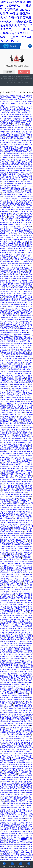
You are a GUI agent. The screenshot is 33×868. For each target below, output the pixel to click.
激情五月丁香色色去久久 (21, 541)
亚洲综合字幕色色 (13, 455)
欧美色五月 (27, 152)
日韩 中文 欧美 (11, 133)
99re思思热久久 (10, 638)
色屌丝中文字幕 (26, 122)
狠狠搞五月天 (16, 528)
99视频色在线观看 (26, 496)
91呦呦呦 (16, 832)
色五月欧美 (15, 729)
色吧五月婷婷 (28, 239)
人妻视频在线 (4, 414)
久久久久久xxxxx (12, 176)
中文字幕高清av (18, 463)
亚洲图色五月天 (7, 541)
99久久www (25, 843)
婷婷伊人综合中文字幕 (9, 822)
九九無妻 (3, 480)
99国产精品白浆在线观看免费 (16, 634)
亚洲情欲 (19, 686)
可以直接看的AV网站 (7, 748)
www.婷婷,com (25, 329)
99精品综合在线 (25, 759)
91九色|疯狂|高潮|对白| (14, 509)
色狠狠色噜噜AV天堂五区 (10, 398)
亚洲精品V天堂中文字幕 (10, 623)
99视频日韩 (11, 787)
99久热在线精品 (11, 824)
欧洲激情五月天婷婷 (17, 318)
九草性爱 (28, 731)
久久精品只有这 (10, 839)
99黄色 (21, 701)
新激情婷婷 (24, 165)
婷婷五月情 (16, 785)
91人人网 (9, 355)
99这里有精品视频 (14, 139)
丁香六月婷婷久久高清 (7, 401)
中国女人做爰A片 (9, 519)
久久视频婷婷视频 (12, 563)
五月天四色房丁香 (9, 347)
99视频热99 (4, 217)
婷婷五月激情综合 (21, 431)
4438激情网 (29, 617)
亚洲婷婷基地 (7, 828)
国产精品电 (26, 316)
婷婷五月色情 (12, 562)
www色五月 (12, 476)
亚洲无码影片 (27, 696)
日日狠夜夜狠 (28, 575)
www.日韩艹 (10, 640)
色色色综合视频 (7, 675)
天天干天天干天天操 (11, 589)
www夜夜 (16, 461)
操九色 (9, 833)
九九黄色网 (23, 213)
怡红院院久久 (27, 735)
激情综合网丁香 (7, 463)
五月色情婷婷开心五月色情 (18, 616)
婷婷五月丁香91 (5, 571)
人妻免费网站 (24, 657)
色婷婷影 (3, 575)
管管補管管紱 (8, 785)
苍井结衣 (6, 565)
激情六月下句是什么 (25, 807)
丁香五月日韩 (16, 828)
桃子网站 (25, 468)
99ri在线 (9, 662)
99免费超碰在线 (25, 450)
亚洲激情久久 (9, 306)
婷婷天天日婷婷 (26, 420)
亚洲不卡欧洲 (15, 262)
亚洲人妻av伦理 (16, 468)
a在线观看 (3, 174)
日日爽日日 (25, 265)
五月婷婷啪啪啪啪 (26, 355)
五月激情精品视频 (16, 647)
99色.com (3, 487)
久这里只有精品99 (16, 571)
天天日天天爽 (4, 636)
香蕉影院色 (4, 688)
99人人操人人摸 (16, 230)
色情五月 (19, 390)
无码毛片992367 (5, 759)
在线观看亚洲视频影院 (16, 189)
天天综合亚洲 (9, 202)
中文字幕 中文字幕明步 (11, 643)
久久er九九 (6, 491)
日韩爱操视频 (11, 390)
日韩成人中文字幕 (20, 811)
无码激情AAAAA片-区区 (15, 239)
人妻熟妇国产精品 (16, 366)
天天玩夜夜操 (21, 169)
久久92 (18, 321)
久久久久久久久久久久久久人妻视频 (11, 627)
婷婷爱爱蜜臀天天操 (24, 416)
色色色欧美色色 (22, 256)
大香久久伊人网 (25, 247)
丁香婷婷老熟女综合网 (16, 658)
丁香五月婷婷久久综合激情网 (22, 273)
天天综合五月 (12, 169)
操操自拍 (19, 316)
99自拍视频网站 (20, 401)
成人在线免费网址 (21, 297)
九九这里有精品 (26, 757)
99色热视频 (24, 403)
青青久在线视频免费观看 (18, 493)
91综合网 (27, 498)
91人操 (25, 366)
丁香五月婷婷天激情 (20, 714)
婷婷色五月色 (6, 295)
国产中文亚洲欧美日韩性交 (16, 794)
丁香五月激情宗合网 (24, 833)
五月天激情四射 (26, 785)
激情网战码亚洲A (10, 405)
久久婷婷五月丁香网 (18, 295)
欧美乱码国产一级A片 (18, 172)
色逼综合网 (12, 621)
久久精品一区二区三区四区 (15, 737)
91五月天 (30, 841)
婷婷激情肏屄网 (5, 809)
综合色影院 (6, 854)
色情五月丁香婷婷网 (6, 362)
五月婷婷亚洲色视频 (14, 241)
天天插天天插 (7, 729)
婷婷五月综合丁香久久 (16, 180)
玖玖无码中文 (12, 210)
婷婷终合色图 (6, 820)
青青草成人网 (4, 697)
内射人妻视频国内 (9, 724)
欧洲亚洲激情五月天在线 (13, 364)
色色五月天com (5, 360)
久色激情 (17, 306)
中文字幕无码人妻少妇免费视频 (18, 113)
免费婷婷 (14, 800)
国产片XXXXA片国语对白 (10, 325)
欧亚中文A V (4, 107)
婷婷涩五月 (10, 746)
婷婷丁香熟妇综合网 (23, 334)
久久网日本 (23, 126)
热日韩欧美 (27, 338)
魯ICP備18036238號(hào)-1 (16, 79)
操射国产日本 (4, 779)
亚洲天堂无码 (6, 567)
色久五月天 (16, 303)
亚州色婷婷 (4, 241)
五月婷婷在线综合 (15, 554)
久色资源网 (10, 651)
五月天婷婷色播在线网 (12, 137)
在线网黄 (24, 305)
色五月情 (24, 848)
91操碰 (21, 267)
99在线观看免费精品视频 (23, 629)
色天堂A (3, 703)
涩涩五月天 (29, 655)
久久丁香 (20, 671)
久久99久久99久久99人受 (19, 187)
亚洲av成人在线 (13, 690)
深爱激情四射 (19, 452)
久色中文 (16, 213)
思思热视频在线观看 (10, 327)
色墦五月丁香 (15, 809)
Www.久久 (3, 558)
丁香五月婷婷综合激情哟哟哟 (21, 725)
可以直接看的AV (12, 340)
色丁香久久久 (17, 215)
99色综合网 (4, 219)
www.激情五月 (12, 444)
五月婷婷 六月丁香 (19, 236)
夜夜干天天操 (14, 565)
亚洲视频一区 (9, 752)
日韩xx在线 (20, 815)
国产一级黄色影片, (16, 437)
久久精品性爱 (17, 483)
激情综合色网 (23, 643)
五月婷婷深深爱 (16, 122)
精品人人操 (18, 251)
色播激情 (16, 314)
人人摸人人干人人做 (23, 591)
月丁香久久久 (24, 832)
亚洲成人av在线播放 (22, 429)
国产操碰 (24, 364)
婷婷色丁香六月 (10, 131)
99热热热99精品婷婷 (13, 681)
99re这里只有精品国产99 (13, 433)
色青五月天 (12, 107)
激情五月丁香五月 (11, 716)
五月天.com (14, 457)
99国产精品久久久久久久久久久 (19, 146)
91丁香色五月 (28, 465)
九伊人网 (23, 271)
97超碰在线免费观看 (6, 610)
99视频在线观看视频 (14, 798)
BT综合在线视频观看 (10, 813)
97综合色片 (9, 288)
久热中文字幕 (13, 578)
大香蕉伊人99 (15, 759)
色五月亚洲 (18, 789)
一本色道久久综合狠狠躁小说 (13, 606)
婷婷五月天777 (21, 379)
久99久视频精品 (12, 487)
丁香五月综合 (6, 182)
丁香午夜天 (9, 236)
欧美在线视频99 (25, 718)
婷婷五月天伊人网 (8, 195)
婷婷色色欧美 (16, 481)
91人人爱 (13, 208)
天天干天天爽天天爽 (14, 534)
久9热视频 (7, 278)
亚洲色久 (13, 394)
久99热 (9, 290)
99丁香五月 (28, 515)
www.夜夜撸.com (15, 467)
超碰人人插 (22, 712)
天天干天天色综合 (23, 576)
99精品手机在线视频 (6, 684)
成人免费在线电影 (24, 228)
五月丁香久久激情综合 (7, 629)
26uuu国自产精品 (21, 526)
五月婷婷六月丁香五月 (9, 489)
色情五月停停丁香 (24, 150)
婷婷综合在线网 (5, 843)
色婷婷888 (22, 439)
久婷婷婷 (23, 427)
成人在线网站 (15, 666)
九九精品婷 (6, 616)
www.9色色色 (4, 591)
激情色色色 (25, 697)
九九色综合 (22, 852)
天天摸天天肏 (23, 524)
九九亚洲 (19, 787)
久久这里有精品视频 (14, 722)
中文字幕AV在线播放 (18, 448)
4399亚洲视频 (26, 740)
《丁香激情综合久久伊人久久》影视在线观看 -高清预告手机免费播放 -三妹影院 (16, 552)
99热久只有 (6, 126)
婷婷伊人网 (7, 612)
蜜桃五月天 (6, 768)
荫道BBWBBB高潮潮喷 (19, 841)
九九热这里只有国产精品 (18, 351)
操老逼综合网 (27, 573)
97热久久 (3, 737)
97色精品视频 (18, 651)
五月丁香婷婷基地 (19, 720)
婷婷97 (16, 342)
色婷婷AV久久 (14, 802)
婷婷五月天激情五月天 (24, 185)
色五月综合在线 (22, 824)
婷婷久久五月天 (21, 347)
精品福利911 (23, 332)
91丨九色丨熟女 (19, 655)
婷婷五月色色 (18, 392)
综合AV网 (16, 500)
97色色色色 (6, 208)
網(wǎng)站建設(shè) (10, 83)
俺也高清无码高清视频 (24, 645)
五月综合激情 (28, 627)
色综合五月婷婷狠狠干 (16, 532)
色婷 (31, 467)
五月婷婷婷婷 (4, 792)
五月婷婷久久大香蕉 (23, 822)
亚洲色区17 (6, 388)
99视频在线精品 (7, 193)
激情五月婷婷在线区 (21, 368)
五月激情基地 (11, 349)
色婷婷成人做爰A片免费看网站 (22, 675)
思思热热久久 (13, 765)
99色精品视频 (28, 569)
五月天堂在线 (28, 476)
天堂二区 (23, 513)
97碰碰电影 (24, 684)
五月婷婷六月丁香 (24, 670)
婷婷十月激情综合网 (9, 858)
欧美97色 (28, 210)
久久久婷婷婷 (18, 152)
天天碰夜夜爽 (28, 413)
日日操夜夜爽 (4, 465)
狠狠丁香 (8, 481)
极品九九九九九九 (18, 817)
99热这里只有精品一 (9, 474)
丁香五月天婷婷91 (19, 819)
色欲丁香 (24, 828)
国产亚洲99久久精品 (18, 182)
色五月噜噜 (28, 226)
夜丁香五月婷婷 (22, 692)
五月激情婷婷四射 (27, 344)
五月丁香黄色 (18, 195)
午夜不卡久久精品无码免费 (11, 396)
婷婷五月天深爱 (25, 139)
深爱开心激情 (23, 753)
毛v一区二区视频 (13, 601)
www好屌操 (13, 243)
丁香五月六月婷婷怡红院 (22, 224)
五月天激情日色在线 (13, 170)
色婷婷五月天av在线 (13, 293)
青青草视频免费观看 (24, 340)
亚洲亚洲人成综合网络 (9, 588)
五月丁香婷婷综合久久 (20, 288)
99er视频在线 (25, 111)
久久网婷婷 (9, 819)
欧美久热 (26, 411)
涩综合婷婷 (16, 355)
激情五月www (27, 571)
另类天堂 (10, 174)
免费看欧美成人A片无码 (18, 156)
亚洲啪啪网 (11, 595)
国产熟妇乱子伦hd (15, 709)
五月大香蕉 (20, 208)
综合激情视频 (4, 291)
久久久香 (20, 381)
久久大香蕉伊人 (16, 843)
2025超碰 (5, 416)
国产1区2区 (15, 237)
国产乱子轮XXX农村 (22, 349)
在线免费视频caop (8, 120)
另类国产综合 (26, 630)
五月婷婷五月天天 (22, 586)
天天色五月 (8, 308)
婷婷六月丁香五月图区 (25, 623)
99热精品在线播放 (24, 589)
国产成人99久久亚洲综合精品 (18, 373)
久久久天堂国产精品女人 (8, 517)
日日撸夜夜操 (14, 535)
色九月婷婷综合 (5, 247)
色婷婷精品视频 (25, 269)
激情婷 (7, 802)
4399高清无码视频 (19, 426)
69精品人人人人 (14, 414)
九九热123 (13, 291)
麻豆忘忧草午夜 (20, 167)
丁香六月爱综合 (16, 111)
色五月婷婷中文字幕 (10, 118)
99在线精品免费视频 (17, 183)
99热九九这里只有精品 (18, 567)
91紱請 (14, 157)
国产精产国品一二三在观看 (20, 612)
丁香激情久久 (17, 275)
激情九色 (9, 480)
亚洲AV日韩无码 (17, 124)
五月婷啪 (20, 547)
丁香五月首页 (12, 604)
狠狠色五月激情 (5, 677)
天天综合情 (9, 727)
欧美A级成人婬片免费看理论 (14, 707)
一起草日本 (23, 455)
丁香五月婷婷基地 (13, 284)
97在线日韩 (21, 210)
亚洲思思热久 (26, 558)
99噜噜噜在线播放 (9, 761)
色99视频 (19, 584)
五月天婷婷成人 (17, 290)
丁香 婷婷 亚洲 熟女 (16, 409)
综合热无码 (17, 174)
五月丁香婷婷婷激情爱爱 (13, 608)
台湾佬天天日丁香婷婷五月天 (16, 506)
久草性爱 (23, 284)
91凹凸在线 (19, 560)
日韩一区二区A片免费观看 (10, 472)
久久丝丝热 (13, 591)
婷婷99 (18, 249)
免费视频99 (9, 332)
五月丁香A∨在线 (5, 468)
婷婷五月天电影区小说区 (10, 377)
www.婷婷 (28, 668)
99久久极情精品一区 (10, 319)
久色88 (22, 668)
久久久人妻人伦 (27, 215)
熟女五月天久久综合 (19, 323)
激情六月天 (26, 390)
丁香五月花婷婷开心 (22, 750)
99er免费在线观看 (12, 807)
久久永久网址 (4, 625)
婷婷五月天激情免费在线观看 (18, 282)
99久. (2, 308)
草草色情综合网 (22, 161)
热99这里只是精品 (15, 738)
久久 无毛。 (21, 588)
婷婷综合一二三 (25, 303)
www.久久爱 (14, 491)
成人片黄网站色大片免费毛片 (17, 679)
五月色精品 (10, 342)
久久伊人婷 (22, 398)
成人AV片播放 (13, 753)
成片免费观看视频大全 (21, 383)
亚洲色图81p (18, 120)
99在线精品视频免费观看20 (23, 217)
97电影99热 (25, 509)
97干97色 (11, 251)
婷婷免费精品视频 (23, 278)
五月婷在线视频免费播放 (21, 353)
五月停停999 (18, 735)
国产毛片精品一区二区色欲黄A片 (18, 407)
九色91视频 (6, 183)
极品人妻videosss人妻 (15, 696)
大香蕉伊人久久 (26, 860)
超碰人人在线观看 (8, 372)
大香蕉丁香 (28, 701)
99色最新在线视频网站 (24, 683)
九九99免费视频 (18, 470)
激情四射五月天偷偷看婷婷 (18, 424)
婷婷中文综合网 (13, 439)
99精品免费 (15, 668)
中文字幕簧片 (25, 467)
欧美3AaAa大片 (11, 256)
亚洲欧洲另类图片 (9, 129)
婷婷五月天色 (24, 137)
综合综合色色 (21, 128)
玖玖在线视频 (6, 269)
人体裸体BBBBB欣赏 (22, 839)
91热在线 (29, 634)
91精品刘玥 (24, 481)
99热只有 (14, 783)
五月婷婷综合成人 (6, 124)
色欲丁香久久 (4, 422)
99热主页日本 (4, 709)
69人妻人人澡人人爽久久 (11, 399)
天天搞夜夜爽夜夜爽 (22, 694)
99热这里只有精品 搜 (16, 614)
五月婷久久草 (13, 232)
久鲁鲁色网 (10, 703)
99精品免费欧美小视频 (22, 733)
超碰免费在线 (11, 543)
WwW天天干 (24, 396)
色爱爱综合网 (28, 597)
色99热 (13, 731)
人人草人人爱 (7, 221)
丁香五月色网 (13, 742)
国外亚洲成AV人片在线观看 (14, 660)
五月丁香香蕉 (28, 463)
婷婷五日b (3, 290)
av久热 (2, 275)
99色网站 (26, 144)
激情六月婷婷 (18, 752)
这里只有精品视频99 (22, 724)
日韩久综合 (7, 668)
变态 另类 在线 (5, 647)
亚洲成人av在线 (18, 362)
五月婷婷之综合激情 (18, 308)
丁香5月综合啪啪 (15, 755)
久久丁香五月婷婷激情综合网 (9, 357)
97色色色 (14, 278)
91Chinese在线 (5, 394)
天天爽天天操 (18, 338)
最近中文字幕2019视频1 (15, 548)
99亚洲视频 (18, 640)
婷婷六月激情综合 (13, 135)
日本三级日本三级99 (17, 260)
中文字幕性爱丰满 (27, 241)
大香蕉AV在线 (14, 854)
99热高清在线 (11, 511)
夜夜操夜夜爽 (9, 485)
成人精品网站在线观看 (25, 232)
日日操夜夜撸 (12, 234)
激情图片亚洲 (4, 599)
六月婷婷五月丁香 (17, 766)
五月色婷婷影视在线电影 (10, 712)
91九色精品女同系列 (16, 411)
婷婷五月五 (26, 437)
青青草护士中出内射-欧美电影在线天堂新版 (19, 791)
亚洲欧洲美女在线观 (23, 319)
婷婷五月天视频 (10, 804)
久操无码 (15, 211)
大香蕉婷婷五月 (18, 705)
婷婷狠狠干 (4, 234)
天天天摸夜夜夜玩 (26, 485)
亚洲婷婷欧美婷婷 (26, 399)
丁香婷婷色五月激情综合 (11, 446)
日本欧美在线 (14, 502)
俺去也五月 (15, 556)
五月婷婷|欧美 (18, 582)
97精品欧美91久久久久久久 (21, 336)
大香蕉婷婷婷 (24, 237)
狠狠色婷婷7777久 (6, 228)
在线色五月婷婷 (20, 204)
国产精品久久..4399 (20, 748)
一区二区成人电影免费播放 (24, 595)
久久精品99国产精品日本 (11, 603)
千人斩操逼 (16, 496)
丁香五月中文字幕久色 (7, 178)
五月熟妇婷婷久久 (27, 608)
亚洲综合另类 (21, 133)
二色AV (4, 750)
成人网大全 (20, 476)
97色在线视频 (4, 498)
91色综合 (23, 809)
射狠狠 (6, 860)
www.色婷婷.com (23, 813)
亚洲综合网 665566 (18, 115)
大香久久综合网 (10, 429)
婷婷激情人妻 (9, 152)
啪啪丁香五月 (22, 491)
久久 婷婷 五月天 (10, 586)
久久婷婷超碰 (6, 493)
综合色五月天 (20, 131)
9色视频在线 (12, 686)
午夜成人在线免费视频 (9, 772)
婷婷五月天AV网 (12, 381)
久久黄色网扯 (12, 161)
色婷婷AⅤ (29, 107)
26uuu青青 (23, 856)
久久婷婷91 (7, 237)
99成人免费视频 (18, 193)
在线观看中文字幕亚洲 (13, 649)
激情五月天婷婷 (25, 830)
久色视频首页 (11, 418)
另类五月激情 (23, 377)
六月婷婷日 (21, 604)
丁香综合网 (19, 129)
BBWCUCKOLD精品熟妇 (20, 310)
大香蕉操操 (15, 820)
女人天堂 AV (24, 116)
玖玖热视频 (28, 638)
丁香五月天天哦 (22, 673)
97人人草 (12, 277)
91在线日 (7, 265)
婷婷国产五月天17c (18, 386)
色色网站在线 (13, 416)
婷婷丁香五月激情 (9, 580)
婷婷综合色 (9, 275)
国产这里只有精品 (13, 494)
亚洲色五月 (21, 487)
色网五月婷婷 (26, 433)
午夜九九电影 (20, 731)
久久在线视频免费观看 (20, 286)
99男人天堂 (21, 800)
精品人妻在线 (27, 290)
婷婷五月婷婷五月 (23, 157)
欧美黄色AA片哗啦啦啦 (23, 580)
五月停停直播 (20, 617)
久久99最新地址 (10, 249)
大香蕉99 (23, 662)
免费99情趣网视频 (19, 141)
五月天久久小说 (26, 738)
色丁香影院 (11, 750)
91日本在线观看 (9, 370)
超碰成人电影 (21, 234)
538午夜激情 (9, 714)
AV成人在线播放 (25, 603)
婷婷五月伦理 (14, 126)
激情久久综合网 (23, 280)
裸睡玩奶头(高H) (13, 701)
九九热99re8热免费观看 (13, 264)
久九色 (28, 178)
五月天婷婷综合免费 (22, 804)
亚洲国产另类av (21, 301)
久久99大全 (7, 115)
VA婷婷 (30, 288)
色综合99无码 (24, 802)
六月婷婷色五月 (28, 686)
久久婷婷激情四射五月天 (13, 711)
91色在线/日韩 (21, 245)
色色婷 (18, 517)
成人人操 (21, 498)
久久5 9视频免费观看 (21, 746)
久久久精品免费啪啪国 (11, 150)
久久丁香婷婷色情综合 (11, 763)
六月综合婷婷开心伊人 (13, 757)
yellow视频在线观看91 (25, 442)
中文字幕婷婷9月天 (15, 593)
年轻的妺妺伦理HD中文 (10, 196)
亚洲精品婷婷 (27, 560)
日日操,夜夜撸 (11, 316)
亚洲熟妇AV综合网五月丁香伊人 (20, 768)
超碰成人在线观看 (13, 312)
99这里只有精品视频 (16, 573)
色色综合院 (22, 325)
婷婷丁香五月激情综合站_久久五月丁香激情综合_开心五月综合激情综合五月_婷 (16, 459)
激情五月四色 (26, 202)
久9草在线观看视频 (15, 422)
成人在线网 (27, 381)
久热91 (30, 848)
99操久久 (14, 833)
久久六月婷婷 (9, 735)
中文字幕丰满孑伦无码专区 (11, 403)
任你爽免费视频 (16, 344)
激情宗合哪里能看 (16, 508)
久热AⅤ (17, 642)
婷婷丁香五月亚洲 (24, 690)
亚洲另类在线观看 (12, 670)
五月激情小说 (13, 267)
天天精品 (27, 252)
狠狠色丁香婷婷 (23, 688)
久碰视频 (15, 228)
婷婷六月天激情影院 (17, 806)
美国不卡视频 (8, 817)
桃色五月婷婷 (9, 368)
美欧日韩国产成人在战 (12, 450)
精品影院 (11, 224)
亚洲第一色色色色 (11, 845)
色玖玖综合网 (21, 159)
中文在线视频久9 (26, 306)
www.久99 (3, 390)
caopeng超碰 (22, 444)
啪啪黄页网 (14, 852)
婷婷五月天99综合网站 (9, 683)
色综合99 (28, 778)
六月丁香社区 (11, 526)
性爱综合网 (18, 202)
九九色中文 (27, 120)
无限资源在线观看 (14, 299)
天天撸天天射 (4, 573)
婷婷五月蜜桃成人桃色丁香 (21, 258)
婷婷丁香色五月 (16, 265)
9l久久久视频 (15, 269)
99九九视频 (6, 781)
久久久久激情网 (18, 252)
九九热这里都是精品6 (16, 619)
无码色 (26, 781)
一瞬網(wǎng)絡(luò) (23, 83)
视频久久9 (19, 511)
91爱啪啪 (11, 217)
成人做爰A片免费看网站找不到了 (20, 109)
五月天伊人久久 (5, 657)
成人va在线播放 (26, 299)
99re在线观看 (6, 800)
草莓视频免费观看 (8, 642)
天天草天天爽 (4, 467)
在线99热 (8, 841)
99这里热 (23, 135)
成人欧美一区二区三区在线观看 (19, 530)
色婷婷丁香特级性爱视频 (11, 116)
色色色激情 (16, 435)
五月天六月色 (21, 394)
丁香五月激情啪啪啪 (16, 781)
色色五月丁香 (12, 245)
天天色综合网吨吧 (16, 360)
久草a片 (17, 478)
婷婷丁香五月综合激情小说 (11, 837)
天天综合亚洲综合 (23, 845)
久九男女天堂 (27, 360)
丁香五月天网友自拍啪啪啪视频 (20, 388)
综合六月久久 (21, 107)
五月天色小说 (19, 413)
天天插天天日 (24, 699)
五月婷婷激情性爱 (15, 697)
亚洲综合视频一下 (21, 761)
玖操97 (4, 595)
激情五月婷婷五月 (8, 569)
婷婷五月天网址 (20, 178)
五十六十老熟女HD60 (16, 625)
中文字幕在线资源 (8, 655)
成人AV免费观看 (25, 262)
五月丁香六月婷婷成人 (14, 558)
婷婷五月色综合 (27, 359)
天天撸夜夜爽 (22, 742)
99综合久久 (19, 465)
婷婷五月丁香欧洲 (25, 535)
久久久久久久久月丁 (23, 850)
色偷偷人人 (16, 427)
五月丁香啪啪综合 (9, 694)
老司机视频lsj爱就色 (22, 418)
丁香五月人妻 (16, 420)
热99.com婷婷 (14, 636)
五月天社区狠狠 (7, 426)
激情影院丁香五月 (25, 522)
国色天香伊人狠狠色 (14, 545)
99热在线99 (23, 601)
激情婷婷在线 (4, 619)
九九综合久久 (12, 671)
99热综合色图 (8, 273)
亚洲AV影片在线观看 (17, 148)
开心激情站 (29, 172)
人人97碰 (5, 753)
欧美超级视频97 (23, 632)
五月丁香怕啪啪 (9, 338)
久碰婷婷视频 (24, 293)
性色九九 (8, 766)
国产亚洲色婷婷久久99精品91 (19, 331)
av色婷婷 (8, 783)
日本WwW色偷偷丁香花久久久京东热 (14, 539)
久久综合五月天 (7, 483)
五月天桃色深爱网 (24, 763)
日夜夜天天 (17, 740)
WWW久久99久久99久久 (11, 513)
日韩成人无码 (18, 664)
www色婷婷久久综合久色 (17, 142)
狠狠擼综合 (13, 779)
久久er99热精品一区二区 (8, 850)
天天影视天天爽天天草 (18, 375)
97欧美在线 (6, 185)
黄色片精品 (26, 664)
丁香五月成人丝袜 (11, 645)
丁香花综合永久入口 (16, 550)
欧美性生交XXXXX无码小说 (14, 504)
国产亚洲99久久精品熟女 (11, 699)
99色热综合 (4, 562)
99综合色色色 (28, 625)
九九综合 (5, 442)
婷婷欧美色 (18, 359)
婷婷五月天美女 (11, 334)
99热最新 (7, 502)
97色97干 (8, 556)
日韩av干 (12, 321)
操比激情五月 (12, 219)
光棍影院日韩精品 (18, 776)
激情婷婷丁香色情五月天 (17, 835)
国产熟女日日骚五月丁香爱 (15, 191)
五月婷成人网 (22, 770)
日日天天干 (16, 385)
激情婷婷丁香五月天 (6, 252)
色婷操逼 (30, 301)
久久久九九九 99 (22, 291)
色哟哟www (20, 226)
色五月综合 (20, 405)
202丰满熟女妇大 (14, 830)
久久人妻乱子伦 (21, 543)
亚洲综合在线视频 (25, 556)
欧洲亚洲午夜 (4, 109)
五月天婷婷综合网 (20, 521)
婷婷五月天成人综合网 (16, 792)
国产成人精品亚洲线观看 (11, 778)
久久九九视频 (28, 707)
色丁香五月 (10, 383)
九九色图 (17, 485)
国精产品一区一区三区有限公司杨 (17, 154)
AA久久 (22, 778)
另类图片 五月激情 (6, 303)
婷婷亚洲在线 (13, 442)
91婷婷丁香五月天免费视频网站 (12, 144)
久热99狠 (3, 640)
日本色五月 (14, 537)
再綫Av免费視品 (22, 243)
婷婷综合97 (16, 744)
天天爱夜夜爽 (24, 494)
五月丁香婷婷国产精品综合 (8, 345)
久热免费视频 (25, 649)
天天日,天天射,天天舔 (19, 480)
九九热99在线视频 (15, 630)
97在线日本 (8, 461)
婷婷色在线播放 (7, 353)
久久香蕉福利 (20, 638)
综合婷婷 (13, 185)
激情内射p (17, 684)
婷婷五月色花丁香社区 (7, 478)
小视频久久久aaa (10, 584)
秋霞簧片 (12, 465)
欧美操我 (16, 332)
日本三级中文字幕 (11, 128)
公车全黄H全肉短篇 (11, 774)
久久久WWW (22, 345)
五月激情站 (26, 275)
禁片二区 (26, 409)
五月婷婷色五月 (14, 599)
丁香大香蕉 (9, 215)
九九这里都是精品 (23, 196)
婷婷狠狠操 (9, 314)
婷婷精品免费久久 (8, 811)
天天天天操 (18, 703)
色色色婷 (3, 597)
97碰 (30, 746)
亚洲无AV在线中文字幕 (22, 519)
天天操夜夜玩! (24, 312)
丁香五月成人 (24, 854)
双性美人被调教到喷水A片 (10, 522)
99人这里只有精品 (14, 329)
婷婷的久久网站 (21, 474)
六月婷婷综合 (18, 569)
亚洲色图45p (13, 498)
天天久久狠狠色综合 (6, 740)
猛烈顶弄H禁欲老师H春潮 (8, 576)
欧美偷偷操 (7, 448)
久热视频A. (25, 528)
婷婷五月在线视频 (11, 159)
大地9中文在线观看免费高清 (15, 454)
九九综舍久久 (15, 856)
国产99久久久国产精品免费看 (18, 653)
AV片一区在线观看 (23, 772)
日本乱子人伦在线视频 (25, 176)
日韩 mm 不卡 (8, 705)
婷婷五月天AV (11, 379)
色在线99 (30, 245)
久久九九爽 (16, 662)
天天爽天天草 (24, 446)
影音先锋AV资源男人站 (16, 515)
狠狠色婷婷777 (26, 264)
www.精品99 (23, 502)
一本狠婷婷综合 (16, 305)
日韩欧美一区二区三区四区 (15, 575)
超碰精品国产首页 (25, 342)
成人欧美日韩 (25, 755)
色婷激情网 (9, 427)
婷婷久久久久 (27, 392)
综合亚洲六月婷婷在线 (12, 718)
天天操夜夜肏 (11, 597)
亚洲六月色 (6, 535)
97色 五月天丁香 (9, 359)
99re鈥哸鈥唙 (25, 545)
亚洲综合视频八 (21, 277)
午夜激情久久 (24, 385)
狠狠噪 (7, 409)
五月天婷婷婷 (18, 610)
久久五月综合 (15, 657)
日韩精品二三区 (13, 688)
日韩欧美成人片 (7, 323)
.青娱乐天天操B (10, 297)
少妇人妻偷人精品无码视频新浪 (15, 206)
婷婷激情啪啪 (4, 243)
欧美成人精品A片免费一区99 (18, 254)
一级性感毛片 (15, 247)
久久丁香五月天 (22, 327)
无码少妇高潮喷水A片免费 (12, 848)
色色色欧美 (4, 444)
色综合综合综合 (11, 692)
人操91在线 (25, 174)
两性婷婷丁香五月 (26, 478)
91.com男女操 (27, 251)
